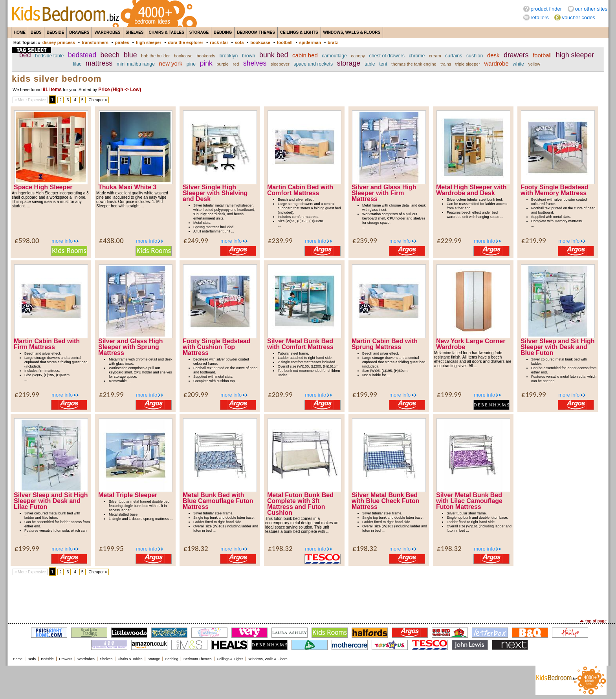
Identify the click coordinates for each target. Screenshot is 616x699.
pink (206, 63)
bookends (206, 56)
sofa (239, 42)
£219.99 (534, 241)
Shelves (135, 32)
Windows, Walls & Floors (352, 32)
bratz (333, 42)
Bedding (223, 32)
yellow (534, 64)
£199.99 (365, 394)
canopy (358, 56)
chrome (417, 56)
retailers (540, 17)
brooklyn (229, 56)
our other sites (591, 9)
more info (62, 241)
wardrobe (496, 64)
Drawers (79, 32)
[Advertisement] (308, 597)
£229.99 (449, 241)
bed (25, 55)
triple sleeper (468, 64)
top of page (596, 621)
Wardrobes (107, 32)
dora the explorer (185, 42)
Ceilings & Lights (299, 32)
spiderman (310, 42)
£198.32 (196, 548)
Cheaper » (98, 100)
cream (435, 56)
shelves (255, 63)
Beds (36, 32)
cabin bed (305, 55)
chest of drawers (387, 56)
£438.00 (111, 241)
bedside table (49, 56)
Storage (199, 32)
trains (446, 64)
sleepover (280, 64)
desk (493, 55)
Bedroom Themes (256, 32)
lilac (77, 64)
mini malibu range (136, 64)
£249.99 (196, 241)
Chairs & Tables (166, 32)
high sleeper (149, 42)
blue (130, 55)
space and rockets (313, 64)
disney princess (59, 42)
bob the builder (155, 56)
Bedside (55, 32)
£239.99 (280, 241)
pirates (122, 42)
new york (171, 64)
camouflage (334, 56)
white (518, 64)
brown (249, 56)
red (236, 64)
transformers (95, 42)
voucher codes (578, 17)
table (370, 64)
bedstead (82, 55)
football (285, 42)
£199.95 (111, 548)
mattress (99, 63)
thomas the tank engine (414, 64)
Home (20, 32)
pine (191, 64)
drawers (516, 55)
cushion (475, 56)
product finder (546, 9)
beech (110, 55)
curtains (454, 56)
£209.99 (196, 394)
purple (223, 64)
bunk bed (274, 55)
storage (349, 63)
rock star (219, 42)
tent (383, 64)
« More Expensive (30, 100)
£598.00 (27, 241)
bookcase (260, 42)
